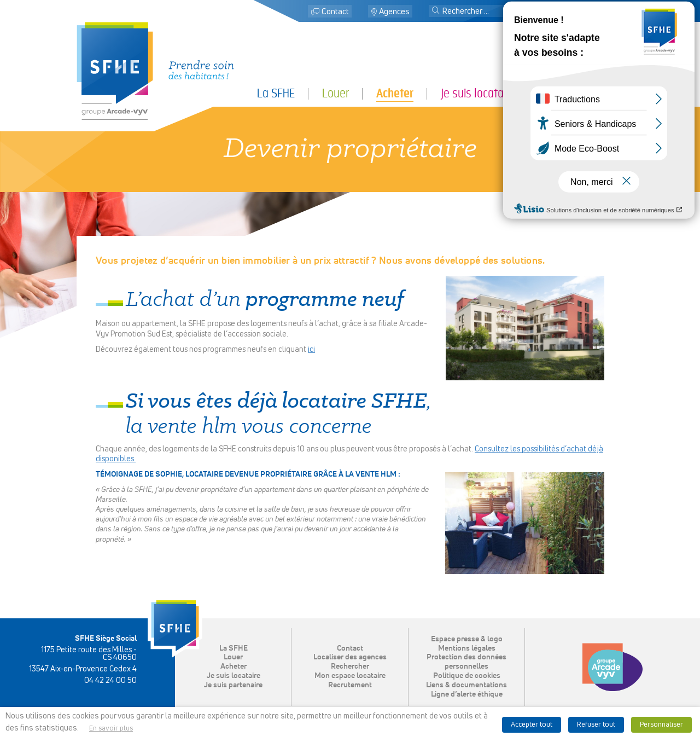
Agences (394, 12)
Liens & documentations (466, 685)
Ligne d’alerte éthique (467, 694)
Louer (336, 93)
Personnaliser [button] (661, 725)
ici (311, 350)
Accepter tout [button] (532, 725)
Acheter (395, 94)
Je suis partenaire (583, 93)
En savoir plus (111, 729)
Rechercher (350, 666)
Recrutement (350, 685)
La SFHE (276, 93)
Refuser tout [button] (596, 725)
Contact (335, 12)
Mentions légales (467, 648)
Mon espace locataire (572, 12)
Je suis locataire (478, 93)
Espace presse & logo (467, 639)
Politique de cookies (467, 676)
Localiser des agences (350, 657)
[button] (436, 11)
